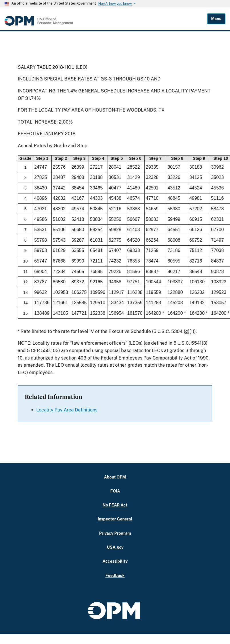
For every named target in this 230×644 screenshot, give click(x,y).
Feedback (115, 575)
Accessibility (115, 561)
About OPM (115, 477)
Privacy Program (115, 533)
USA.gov (115, 547)
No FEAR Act (115, 505)
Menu (216, 19)
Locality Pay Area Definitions (67, 410)
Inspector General (115, 519)
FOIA (115, 491)
